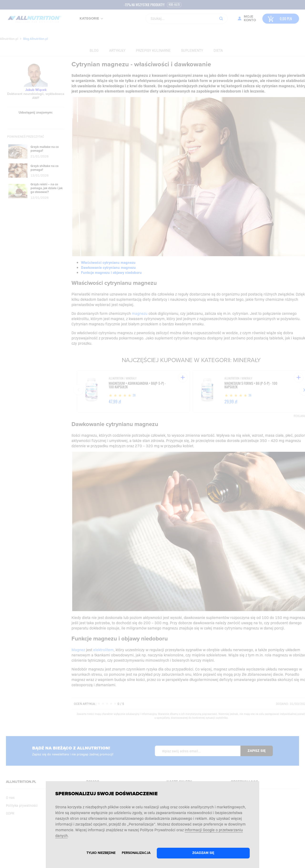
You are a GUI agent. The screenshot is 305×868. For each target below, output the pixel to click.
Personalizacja (136, 853)
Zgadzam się (203, 853)
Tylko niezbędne (101, 853)
